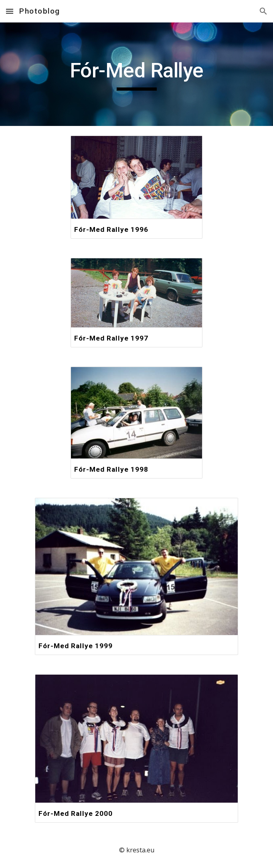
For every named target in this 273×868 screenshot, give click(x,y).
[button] (10, 11)
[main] (136, 74)
